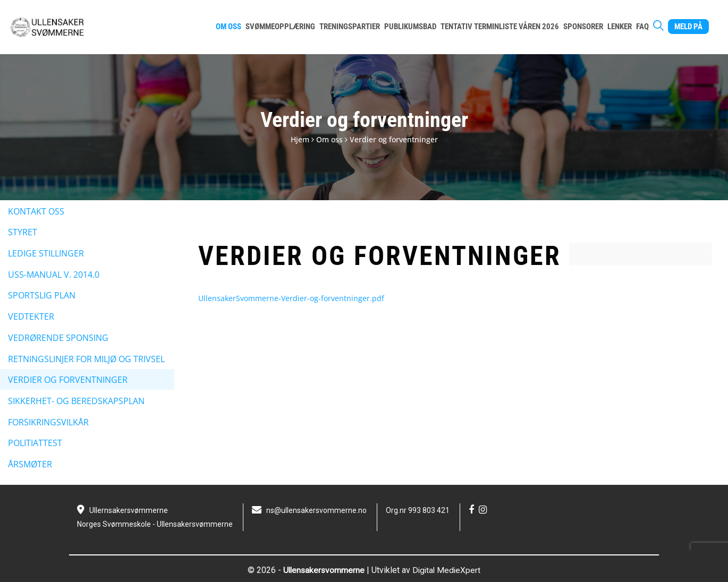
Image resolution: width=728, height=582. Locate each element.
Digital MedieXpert (447, 570)
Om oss (329, 139)
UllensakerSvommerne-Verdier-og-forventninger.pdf (291, 298)
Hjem (300, 139)
